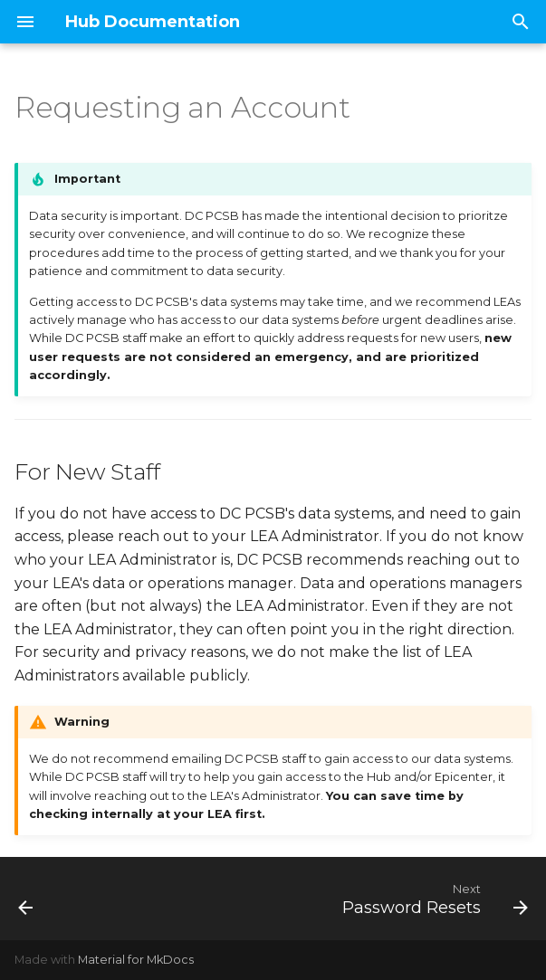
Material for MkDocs (136, 960)
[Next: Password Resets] (432, 899)
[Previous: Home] (27, 899)
